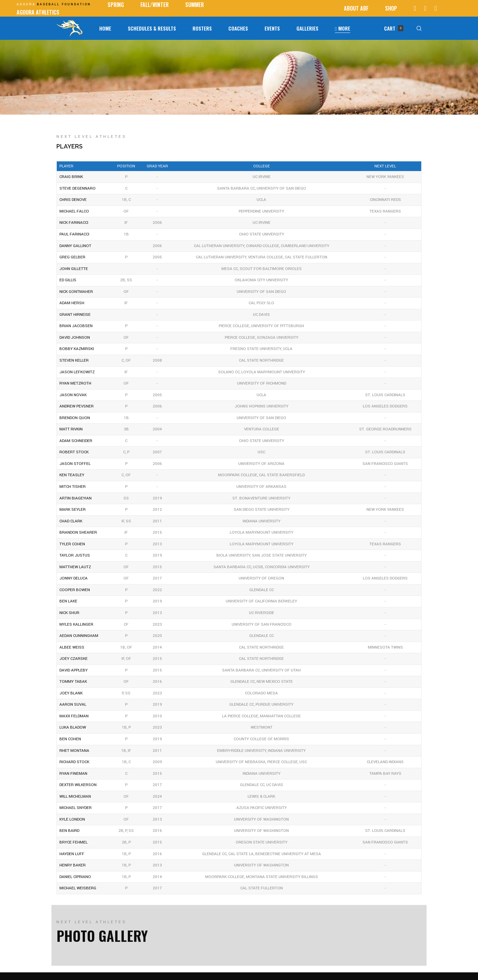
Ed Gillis (68, 280)
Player (66, 166)
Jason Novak (73, 395)
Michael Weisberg (78, 888)
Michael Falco (74, 211)
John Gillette (74, 269)
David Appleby (74, 670)
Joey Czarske (74, 659)
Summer (195, 5)
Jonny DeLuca (74, 578)
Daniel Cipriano (75, 877)
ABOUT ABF (356, 8)
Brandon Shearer (78, 533)
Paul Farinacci (74, 234)
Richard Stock (74, 762)
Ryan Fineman (73, 774)
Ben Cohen (70, 739)
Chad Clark (71, 521)
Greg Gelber (72, 257)
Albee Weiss (72, 647)
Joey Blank (71, 693)
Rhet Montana (74, 751)
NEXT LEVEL (385, 166)
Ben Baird (69, 831)
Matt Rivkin (71, 429)
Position (126, 166)
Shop (391, 8)
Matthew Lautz (75, 567)
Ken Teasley (72, 475)
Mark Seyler (73, 510)
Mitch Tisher (73, 487)
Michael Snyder (76, 808)
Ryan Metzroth (75, 383)
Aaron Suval (73, 705)
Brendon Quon (75, 418)
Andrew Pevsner (77, 406)
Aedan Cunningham (79, 636)
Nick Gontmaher (76, 292)
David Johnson (75, 338)
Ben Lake (68, 601)
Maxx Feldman (74, 716)
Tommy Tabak (73, 682)
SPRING (116, 5)
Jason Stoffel (75, 464)
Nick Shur (69, 613)
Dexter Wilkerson (78, 785)
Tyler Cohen (72, 544)
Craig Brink (71, 177)
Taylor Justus (75, 555)
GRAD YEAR (157, 166)
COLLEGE (262, 166)
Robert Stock (74, 452)
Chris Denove (73, 200)
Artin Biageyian (76, 498)
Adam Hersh (72, 303)
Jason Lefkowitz (77, 372)
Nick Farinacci (74, 223)
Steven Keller (74, 360)
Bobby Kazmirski (77, 349)
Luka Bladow (73, 727)
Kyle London (72, 819)
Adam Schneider (76, 441)
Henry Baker (73, 865)
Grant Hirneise (75, 315)
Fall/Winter (155, 5)
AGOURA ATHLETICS (38, 12)
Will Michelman (75, 797)
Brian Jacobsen (76, 326)
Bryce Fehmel (74, 842)
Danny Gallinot (75, 246)
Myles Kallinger (76, 624)
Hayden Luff (72, 854)
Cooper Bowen (75, 590)
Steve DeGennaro (78, 188)
